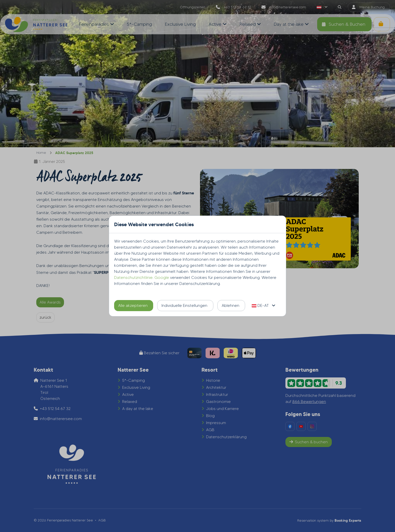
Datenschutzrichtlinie (133, 277)
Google (162, 277)
